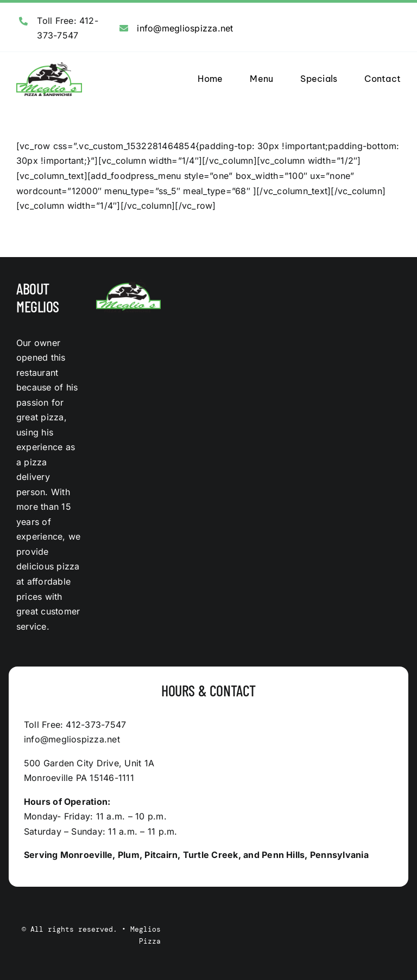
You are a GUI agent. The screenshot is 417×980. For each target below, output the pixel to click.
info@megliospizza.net (185, 28)
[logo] (49, 67)
